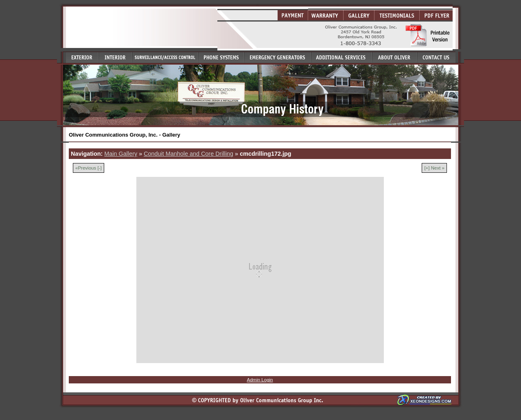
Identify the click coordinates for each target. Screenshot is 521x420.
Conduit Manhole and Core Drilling (188, 154)
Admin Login (260, 380)
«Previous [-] (89, 168)
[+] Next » (434, 168)
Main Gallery (121, 154)
